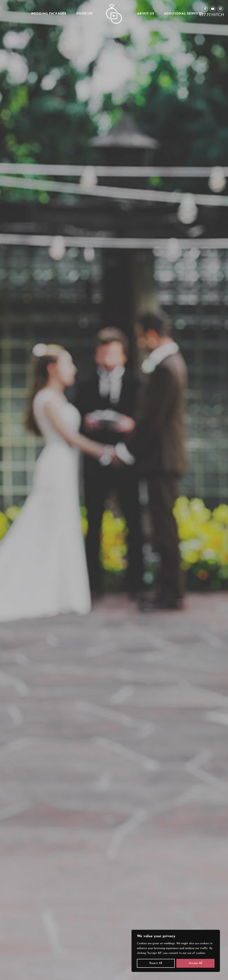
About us (146, 14)
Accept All (195, 963)
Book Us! (84, 14)
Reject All (156, 963)
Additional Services (183, 14)
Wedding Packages (48, 14)
